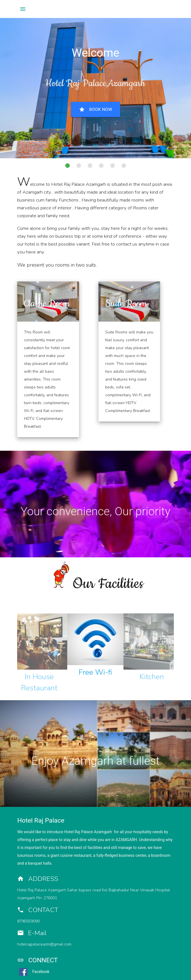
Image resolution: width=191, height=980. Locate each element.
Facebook (33, 972)
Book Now (95, 109)
